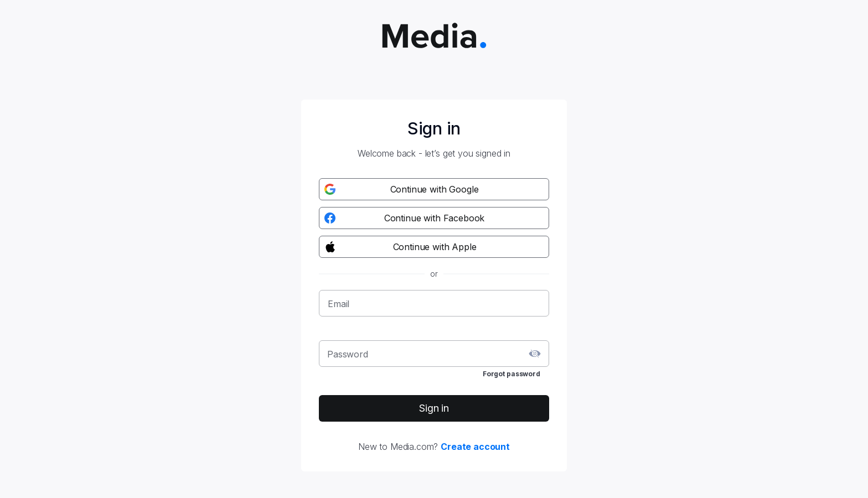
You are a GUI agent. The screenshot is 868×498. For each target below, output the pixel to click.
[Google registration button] (434, 189)
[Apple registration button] (434, 247)
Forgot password (512, 374)
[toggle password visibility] (535, 354)
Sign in (434, 408)
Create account (475, 447)
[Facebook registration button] (434, 218)
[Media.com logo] (434, 37)
